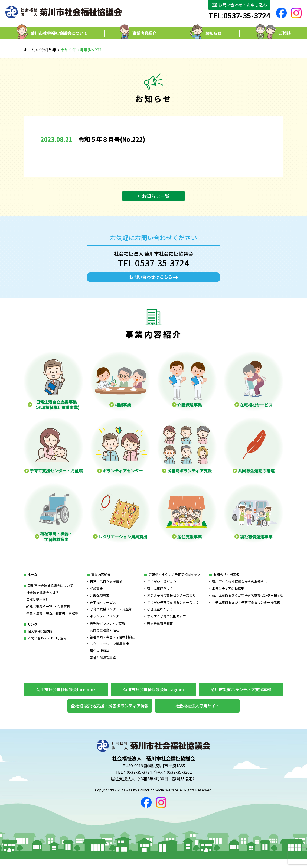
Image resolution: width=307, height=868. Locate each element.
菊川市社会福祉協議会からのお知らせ (240, 587)
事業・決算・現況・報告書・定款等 (52, 619)
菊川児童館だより (160, 594)
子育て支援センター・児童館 (111, 615)
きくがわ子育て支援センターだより (173, 608)
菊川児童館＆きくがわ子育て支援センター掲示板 (248, 601)
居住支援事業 (100, 657)
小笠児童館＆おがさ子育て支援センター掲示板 (246, 608)
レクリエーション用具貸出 (109, 650)
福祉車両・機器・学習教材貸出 (113, 643)
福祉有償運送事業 (103, 664)
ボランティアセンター (106, 622)
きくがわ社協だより (162, 587)
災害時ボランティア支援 (108, 629)
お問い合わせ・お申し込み (47, 644)
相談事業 (96, 594)
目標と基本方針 (38, 605)
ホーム (29, 50)
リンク (32, 630)
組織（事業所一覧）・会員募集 (48, 612)
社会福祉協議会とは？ (43, 598)
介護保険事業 (100, 601)
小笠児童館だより (160, 615)
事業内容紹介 (101, 581)
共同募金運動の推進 (104, 636)
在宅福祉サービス (103, 608)
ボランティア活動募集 (228, 594)
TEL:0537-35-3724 (239, 16)
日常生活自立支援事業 (106, 587)
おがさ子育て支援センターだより (171, 601)
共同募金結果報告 (160, 629)
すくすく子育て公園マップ (166, 622)
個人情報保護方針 (41, 637)
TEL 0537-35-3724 (154, 263)
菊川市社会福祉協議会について (50, 591)
